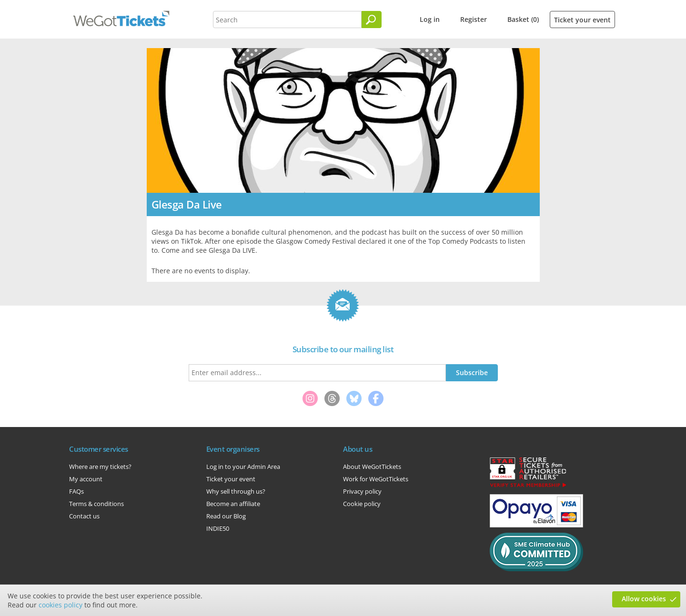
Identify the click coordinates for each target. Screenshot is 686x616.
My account (86, 479)
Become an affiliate (233, 504)
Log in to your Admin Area (243, 467)
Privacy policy (362, 491)
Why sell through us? (236, 491)
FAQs (76, 491)
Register (474, 19)
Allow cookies (644, 599)
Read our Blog (226, 516)
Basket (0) (523, 19)
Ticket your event (582, 20)
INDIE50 (218, 528)
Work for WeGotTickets (376, 479)
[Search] (372, 20)
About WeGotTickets (372, 467)
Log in (430, 19)
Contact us (84, 516)
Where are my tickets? (100, 467)
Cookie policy (362, 504)
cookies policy (61, 605)
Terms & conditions (96, 504)
